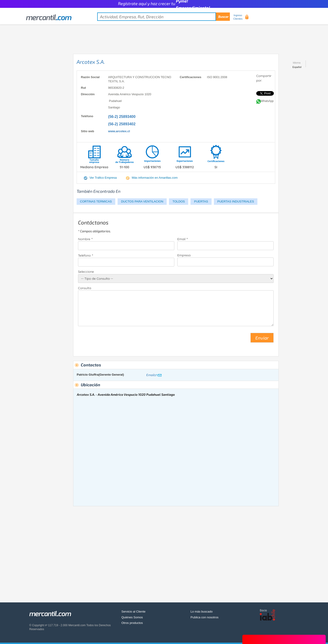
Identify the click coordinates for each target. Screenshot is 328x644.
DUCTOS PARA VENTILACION (142, 201)
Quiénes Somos (132, 617)
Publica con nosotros (205, 617)
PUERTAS (201, 201)
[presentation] (113, 340)
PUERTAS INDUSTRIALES (236, 201)
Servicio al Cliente (134, 612)
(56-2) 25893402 (122, 124)
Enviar (262, 338)
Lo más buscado (201, 612)
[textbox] (164, 17)
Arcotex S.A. (91, 62)
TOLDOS (179, 201)
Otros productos (132, 623)
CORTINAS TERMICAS (96, 201)
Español (297, 67)
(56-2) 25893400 (122, 117)
